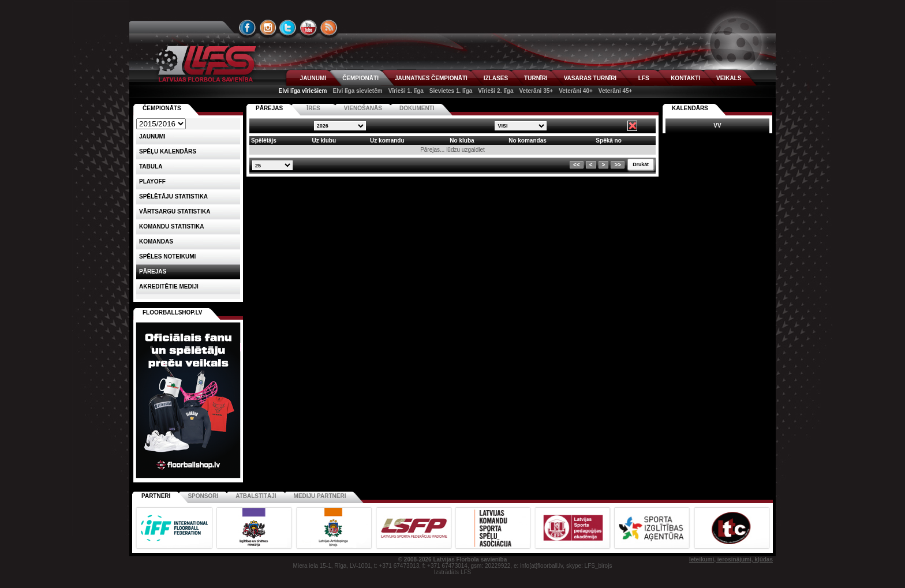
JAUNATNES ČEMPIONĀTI (431, 78)
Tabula (151, 166)
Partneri (156, 496)
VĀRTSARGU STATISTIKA (175, 211)
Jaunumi (152, 136)
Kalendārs (690, 108)
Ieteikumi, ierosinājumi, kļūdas (731, 559)
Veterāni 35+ (536, 91)
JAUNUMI (313, 78)
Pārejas (153, 271)
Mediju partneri (320, 496)
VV (717, 126)
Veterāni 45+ (616, 91)
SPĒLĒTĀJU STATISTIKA (173, 196)
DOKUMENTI (417, 108)
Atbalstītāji (256, 496)
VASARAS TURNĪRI (590, 78)
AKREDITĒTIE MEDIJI (169, 286)
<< (577, 165)
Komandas (156, 241)
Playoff (152, 181)
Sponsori (203, 496)
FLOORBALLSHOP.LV (173, 312)
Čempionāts (162, 108)
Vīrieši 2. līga (495, 91)
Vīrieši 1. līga (406, 91)
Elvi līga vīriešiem (303, 91)
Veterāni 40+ (576, 91)
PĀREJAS (269, 108)
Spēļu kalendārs (168, 151)
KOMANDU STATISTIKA (171, 226)
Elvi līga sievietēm (357, 91)
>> (618, 165)
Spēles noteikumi (167, 256)
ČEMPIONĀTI (360, 78)
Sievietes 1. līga (451, 91)
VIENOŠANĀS (363, 108)
